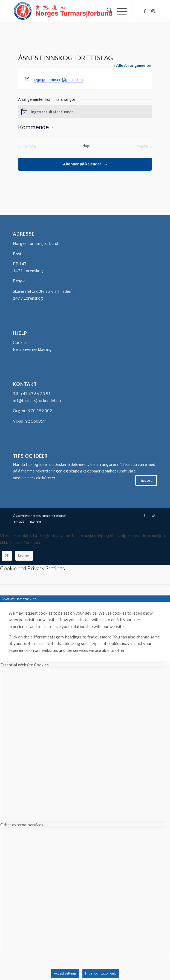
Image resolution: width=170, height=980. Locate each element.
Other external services (22, 825)
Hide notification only (101, 973)
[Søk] (107, 11)
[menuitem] (107, 11)
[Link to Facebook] (145, 11)
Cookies (20, 342)
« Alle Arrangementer (133, 65)
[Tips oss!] (146, 480)
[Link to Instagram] (153, 11)
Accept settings (65, 973)
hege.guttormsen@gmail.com (58, 80)
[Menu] (119, 11)
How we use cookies (18, 599)
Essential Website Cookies (25, 665)
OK (7, 555)
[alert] (85, 112)
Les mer (24, 555)
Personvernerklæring (32, 349)
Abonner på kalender (82, 164)
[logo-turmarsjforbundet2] (71, 11)
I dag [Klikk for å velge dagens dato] (85, 146)
